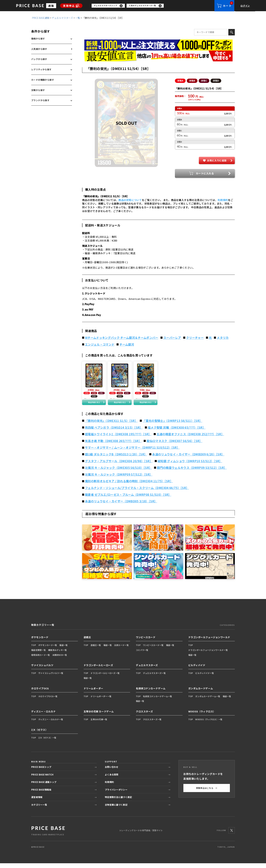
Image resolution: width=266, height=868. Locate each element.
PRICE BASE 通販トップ (44, 787)
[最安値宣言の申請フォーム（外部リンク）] (158, 56)
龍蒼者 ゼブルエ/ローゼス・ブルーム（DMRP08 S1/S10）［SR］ (128, 499)
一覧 (78, 18)
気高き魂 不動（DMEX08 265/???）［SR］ (113, 445)
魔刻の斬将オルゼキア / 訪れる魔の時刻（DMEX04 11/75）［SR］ (129, 486)
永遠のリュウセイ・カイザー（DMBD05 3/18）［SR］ (121, 506)
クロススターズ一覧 (152, 724)
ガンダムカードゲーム (201, 693)
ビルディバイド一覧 (205, 678)
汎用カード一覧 (121, 650)
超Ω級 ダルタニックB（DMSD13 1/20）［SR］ (116, 459)
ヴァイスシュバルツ (42, 670)
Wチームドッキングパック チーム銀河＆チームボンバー (122, 338)
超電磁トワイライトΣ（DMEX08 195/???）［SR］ (118, 439)
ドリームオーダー (93, 693)
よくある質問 (112, 779)
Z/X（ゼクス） (39, 734)
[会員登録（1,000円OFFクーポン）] (158, 45)
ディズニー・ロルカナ (44, 716)
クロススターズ (144, 716)
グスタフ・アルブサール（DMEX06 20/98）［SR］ (119, 466)
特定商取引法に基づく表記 (118, 802)
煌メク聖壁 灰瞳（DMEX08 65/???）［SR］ (177, 432)
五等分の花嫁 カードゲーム (99, 716)
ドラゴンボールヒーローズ (98, 670)
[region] (153, 6)
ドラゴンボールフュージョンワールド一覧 (208, 655)
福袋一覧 (64, 650)
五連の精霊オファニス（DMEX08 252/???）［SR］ (190, 439)
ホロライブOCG (40, 693)
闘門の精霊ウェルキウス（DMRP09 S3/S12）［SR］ (192, 472)
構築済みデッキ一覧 (58, 655)
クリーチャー (195, 338)
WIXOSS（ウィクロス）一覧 (209, 724)
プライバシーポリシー (116, 794)
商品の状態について (130, 200)
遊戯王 (87, 642)
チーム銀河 (127, 345)
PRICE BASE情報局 (41, 794)
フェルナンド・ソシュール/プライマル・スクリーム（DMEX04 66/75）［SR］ (137, 493)
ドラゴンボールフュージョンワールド (209, 642)
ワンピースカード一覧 (153, 650)
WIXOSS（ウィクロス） (202, 716)
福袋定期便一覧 (39, 655)
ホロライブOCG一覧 (48, 701)
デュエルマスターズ (62, 18)
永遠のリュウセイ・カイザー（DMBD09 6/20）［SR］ (188, 459)
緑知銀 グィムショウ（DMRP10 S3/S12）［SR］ (190, 466)
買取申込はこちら (207, 793)
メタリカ (223, 338)
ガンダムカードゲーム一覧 (208, 701)
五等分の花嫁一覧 (99, 724)
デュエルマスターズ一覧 (154, 678)
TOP (34, 650)
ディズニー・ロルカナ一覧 (51, 724)
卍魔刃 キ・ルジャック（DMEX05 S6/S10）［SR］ (118, 472)
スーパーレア (172, 338)
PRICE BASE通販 (41, 18)
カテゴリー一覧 (39, 809)
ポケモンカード (40, 642)
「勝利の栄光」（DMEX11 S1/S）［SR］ (111, 425)
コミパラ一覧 (142, 655)
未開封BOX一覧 (60, 659)
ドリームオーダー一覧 (101, 701)
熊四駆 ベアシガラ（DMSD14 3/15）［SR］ (114, 432)
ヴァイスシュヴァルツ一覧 (51, 678)
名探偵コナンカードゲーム (151, 693)
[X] (232, 835)
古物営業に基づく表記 (116, 809)
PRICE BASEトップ (41, 772)
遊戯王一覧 (96, 650)
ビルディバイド (197, 670)
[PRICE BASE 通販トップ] (48, 835)
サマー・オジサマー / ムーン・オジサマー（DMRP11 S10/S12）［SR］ (132, 452)
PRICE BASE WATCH (42, 779)
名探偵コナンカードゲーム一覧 (158, 701)
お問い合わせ (112, 772)
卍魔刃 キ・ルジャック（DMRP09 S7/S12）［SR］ (119, 479)
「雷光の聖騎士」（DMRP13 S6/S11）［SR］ (172, 425)
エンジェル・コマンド (100, 345)
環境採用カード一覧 (41, 659)
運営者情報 (37, 802)
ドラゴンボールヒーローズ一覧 (105, 678)
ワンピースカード (146, 642)
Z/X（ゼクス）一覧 (47, 742)
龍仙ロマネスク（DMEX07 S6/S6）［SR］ (174, 445)
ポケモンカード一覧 (48, 650)
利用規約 (223, 200)
